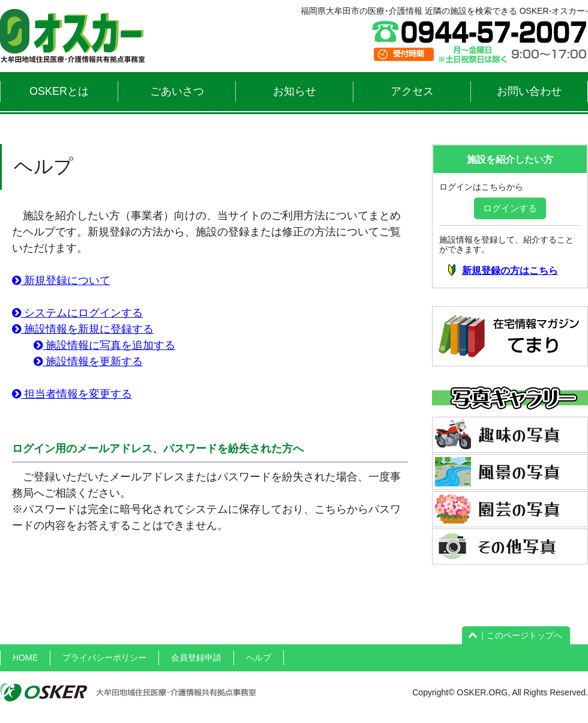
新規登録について (61, 280)
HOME (25, 658)
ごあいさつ (177, 91)
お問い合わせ (529, 91)
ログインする (510, 208)
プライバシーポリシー (104, 658)
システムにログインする (77, 313)
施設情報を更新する (88, 361)
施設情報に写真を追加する (104, 345)
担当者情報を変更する (72, 394)
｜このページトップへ (516, 635)
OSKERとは (59, 91)
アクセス (412, 91)
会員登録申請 (196, 658)
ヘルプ (259, 658)
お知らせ (295, 91)
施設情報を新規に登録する (83, 329)
